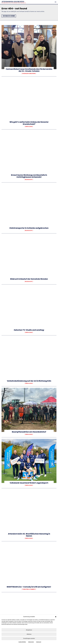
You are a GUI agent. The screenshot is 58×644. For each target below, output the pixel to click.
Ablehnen (29, 634)
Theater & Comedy (29, 589)
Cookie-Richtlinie (22, 642)
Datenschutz (31, 642)
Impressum (39, 642)
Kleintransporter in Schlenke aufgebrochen (29, 228)
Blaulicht (29, 180)
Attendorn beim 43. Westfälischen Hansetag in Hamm (29, 535)
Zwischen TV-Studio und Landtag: (29, 330)
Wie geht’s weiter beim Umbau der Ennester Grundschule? (29, 123)
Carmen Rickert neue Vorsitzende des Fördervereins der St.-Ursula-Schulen (29, 70)
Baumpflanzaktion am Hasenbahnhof (29, 432)
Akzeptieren (29, 630)
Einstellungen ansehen (29, 638)
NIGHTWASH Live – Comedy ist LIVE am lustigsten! (29, 587)
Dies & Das (29, 127)
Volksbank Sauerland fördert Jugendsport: (29, 483)
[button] (56, 617)
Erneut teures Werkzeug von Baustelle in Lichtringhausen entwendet (29, 176)
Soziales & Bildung (29, 74)
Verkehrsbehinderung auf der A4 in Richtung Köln (29, 381)
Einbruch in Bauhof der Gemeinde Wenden (29, 279)
